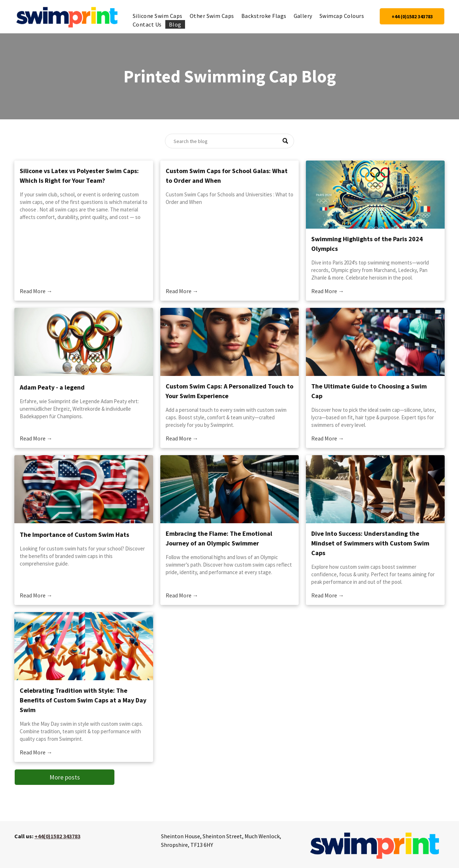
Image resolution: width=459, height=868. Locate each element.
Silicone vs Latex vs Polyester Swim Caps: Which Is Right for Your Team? (79, 176)
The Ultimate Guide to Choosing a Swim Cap (369, 391)
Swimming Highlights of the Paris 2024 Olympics (367, 244)
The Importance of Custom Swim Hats (74, 535)
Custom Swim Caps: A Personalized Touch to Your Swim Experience (229, 391)
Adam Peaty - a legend (52, 387)
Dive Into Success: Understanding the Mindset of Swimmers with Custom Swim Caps (370, 543)
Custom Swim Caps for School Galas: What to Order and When (227, 176)
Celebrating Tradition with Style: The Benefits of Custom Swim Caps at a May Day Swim (83, 700)
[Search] (229, 141)
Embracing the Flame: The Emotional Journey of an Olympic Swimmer (219, 538)
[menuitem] (158, 16)
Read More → (36, 291)
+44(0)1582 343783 (57, 836)
